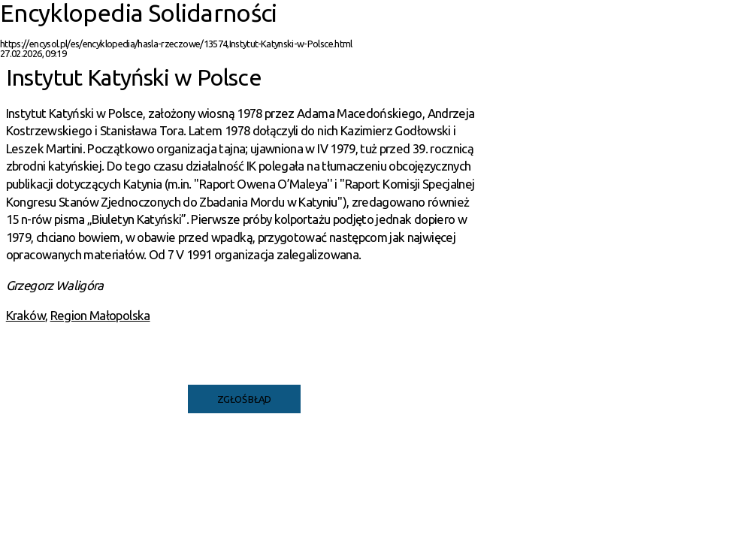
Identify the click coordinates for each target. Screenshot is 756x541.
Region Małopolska (100, 315)
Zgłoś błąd (244, 399)
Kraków (26, 315)
